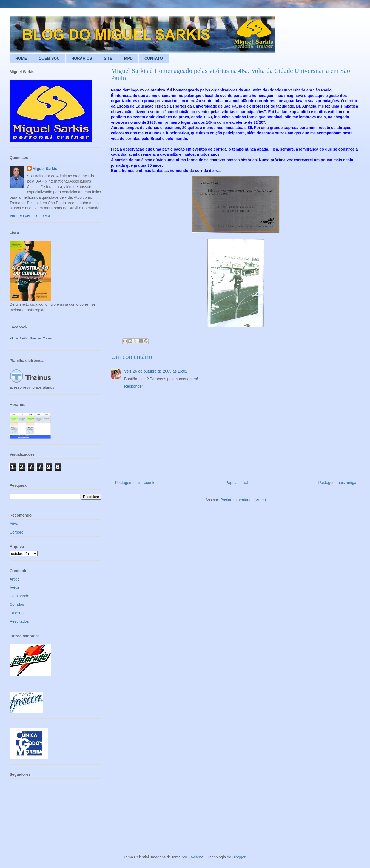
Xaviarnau (197, 857)
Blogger (239, 857)
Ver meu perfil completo (30, 215)
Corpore (17, 532)
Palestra (17, 613)
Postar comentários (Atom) (243, 500)
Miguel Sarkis (45, 169)
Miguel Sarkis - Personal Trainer (31, 338)
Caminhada (19, 596)
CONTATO (154, 58)
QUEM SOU (49, 58)
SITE (108, 58)
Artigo (15, 579)
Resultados (19, 621)
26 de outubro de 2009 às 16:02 (160, 371)
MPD (128, 58)
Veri (128, 371)
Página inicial (237, 483)
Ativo (14, 524)
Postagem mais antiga (337, 483)
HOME (21, 58)
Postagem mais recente (135, 483)
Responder (134, 386)
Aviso (14, 588)
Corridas (17, 604)
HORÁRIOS (82, 58)
